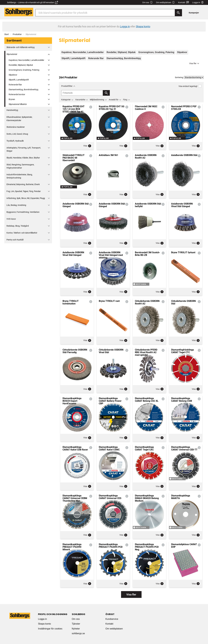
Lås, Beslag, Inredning (16, 205)
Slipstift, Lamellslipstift (19, 80)
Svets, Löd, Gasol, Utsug (17, 134)
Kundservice (112, 619)
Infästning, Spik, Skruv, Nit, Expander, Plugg (26, 198)
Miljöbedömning (97, 100)
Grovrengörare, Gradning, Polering (24, 70)
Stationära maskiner (16, 127)
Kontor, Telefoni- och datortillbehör (22, 233)
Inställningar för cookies (50, 629)
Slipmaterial (12, 54)
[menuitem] (195, 13)
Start (7, 34)
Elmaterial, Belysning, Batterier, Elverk (23, 184)
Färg (125, 100)
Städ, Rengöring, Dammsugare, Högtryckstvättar (20, 166)
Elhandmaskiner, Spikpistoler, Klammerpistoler (19, 119)
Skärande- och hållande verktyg (21, 47)
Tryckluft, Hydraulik (15, 141)
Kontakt (184, 3)
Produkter (17, 34)
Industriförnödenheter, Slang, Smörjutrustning (19, 176)
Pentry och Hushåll (15, 240)
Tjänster (76, 624)
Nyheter (76, 629)
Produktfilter (67, 86)
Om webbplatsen (165, 3)
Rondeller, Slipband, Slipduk (21, 65)
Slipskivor (13, 75)
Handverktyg (12, 110)
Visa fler (195, 64)
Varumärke (80, 100)
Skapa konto (44, 624)
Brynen (12, 99)
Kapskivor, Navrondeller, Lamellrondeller (26, 60)
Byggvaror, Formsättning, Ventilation (23, 212)
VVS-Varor (11, 219)
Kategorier (66, 100)
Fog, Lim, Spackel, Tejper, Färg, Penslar (24, 191)
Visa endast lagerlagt (190, 86)
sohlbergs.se (78, 633)
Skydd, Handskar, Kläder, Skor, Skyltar (23, 158)
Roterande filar (15, 85)
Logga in (42, 619)
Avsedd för (114, 100)
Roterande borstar (17, 94)
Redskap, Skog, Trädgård (18, 226)
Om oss (147, 3)
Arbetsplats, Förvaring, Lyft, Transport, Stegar (24, 149)
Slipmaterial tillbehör (18, 104)
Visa (87, 146)
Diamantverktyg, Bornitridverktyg (23, 90)
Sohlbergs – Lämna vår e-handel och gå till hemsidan (32, 2)
